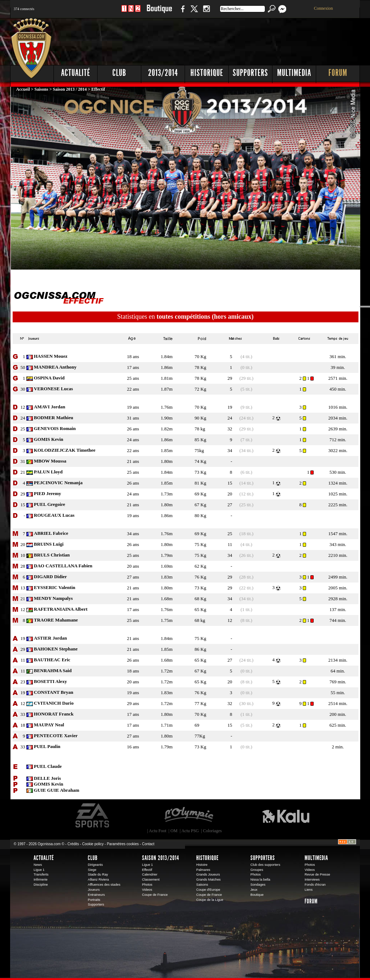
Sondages (258, 885)
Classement (151, 880)
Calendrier (150, 874)
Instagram (206, 12)
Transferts (41, 874)
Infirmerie (40, 880)
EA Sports (93, 816)
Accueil (24, 89)
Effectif (147, 870)
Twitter (194, 12)
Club (119, 73)
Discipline (41, 885)
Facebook (182, 12)
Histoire (202, 865)
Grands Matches (208, 880)
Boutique (159, 12)
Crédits (73, 844)
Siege (92, 870)
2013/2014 (163, 73)
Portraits (94, 900)
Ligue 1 (39, 870)
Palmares (203, 870)
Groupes (257, 870)
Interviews (312, 880)
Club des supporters (265, 865)
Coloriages (212, 831)
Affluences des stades (104, 885)
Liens (309, 890)
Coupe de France (155, 895)
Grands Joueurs (208, 874)
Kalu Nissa (286, 816)
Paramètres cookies (123, 844)
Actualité (76, 73)
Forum (338, 73)
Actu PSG (190, 831)
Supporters (250, 73)
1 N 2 (131, 12)
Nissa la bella (260, 880)
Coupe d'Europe (208, 890)
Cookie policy (93, 844)
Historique (207, 73)
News (38, 865)
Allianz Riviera (98, 880)
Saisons (41, 89)
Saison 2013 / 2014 (70, 89)
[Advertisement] (229, 40)
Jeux (254, 890)
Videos (147, 890)
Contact (148, 844)
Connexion (324, 8)
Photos (147, 885)
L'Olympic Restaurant (189, 816)
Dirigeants (95, 865)
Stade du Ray (98, 874)
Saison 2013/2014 (161, 858)
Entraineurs (96, 895)
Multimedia (294, 73)
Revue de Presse (317, 874)
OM (174, 831)
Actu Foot (158, 831)
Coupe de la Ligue (210, 900)
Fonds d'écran (315, 885)
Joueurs (94, 890)
